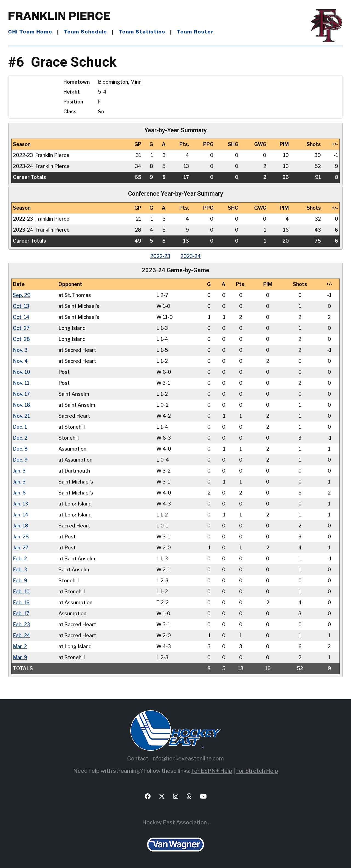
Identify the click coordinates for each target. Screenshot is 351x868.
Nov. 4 (20, 361)
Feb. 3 (20, 570)
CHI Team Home (30, 32)
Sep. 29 (22, 295)
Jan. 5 (19, 482)
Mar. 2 (20, 646)
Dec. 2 (20, 438)
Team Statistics (142, 32)
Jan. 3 (19, 471)
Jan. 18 (21, 526)
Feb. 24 (22, 635)
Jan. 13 (20, 504)
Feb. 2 (20, 559)
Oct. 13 (21, 306)
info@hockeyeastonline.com (188, 759)
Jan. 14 (21, 515)
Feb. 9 (20, 581)
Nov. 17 (21, 394)
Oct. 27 (21, 328)
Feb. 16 (21, 602)
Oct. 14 (21, 317)
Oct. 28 (22, 339)
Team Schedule (85, 32)
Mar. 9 (20, 657)
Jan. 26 (21, 537)
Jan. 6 (19, 493)
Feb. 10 (21, 592)
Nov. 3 (20, 350)
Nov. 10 (22, 372)
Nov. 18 (22, 405)
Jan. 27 (21, 548)
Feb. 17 (21, 613)
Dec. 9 (20, 460)
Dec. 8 (20, 449)
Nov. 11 (21, 383)
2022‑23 (160, 256)
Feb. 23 (21, 624)
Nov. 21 (21, 416)
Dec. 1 (20, 427)
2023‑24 (191, 256)
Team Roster (195, 32)
